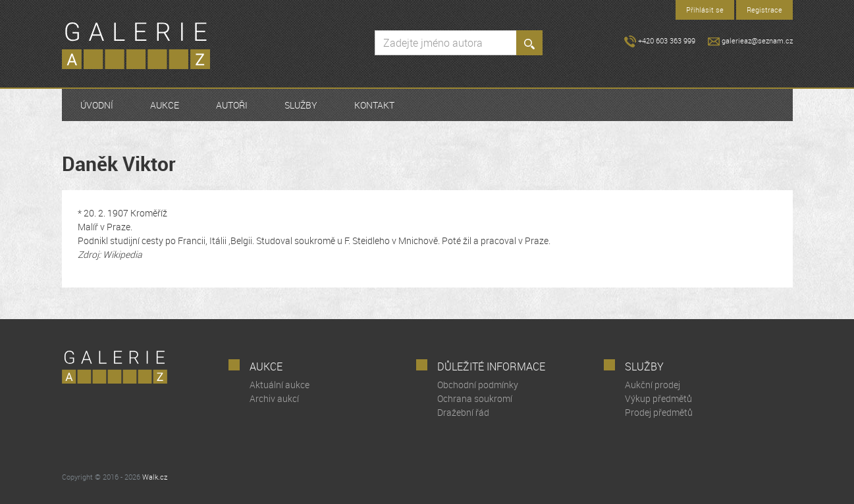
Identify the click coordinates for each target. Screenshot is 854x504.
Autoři (232, 105)
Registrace (764, 10)
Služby (301, 105)
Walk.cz (155, 477)
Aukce (165, 105)
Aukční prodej (653, 385)
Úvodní (97, 105)
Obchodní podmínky (478, 385)
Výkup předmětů (658, 398)
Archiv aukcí (274, 398)
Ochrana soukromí (475, 398)
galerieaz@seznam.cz (750, 40)
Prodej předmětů (659, 412)
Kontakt (374, 105)
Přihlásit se (705, 10)
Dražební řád (463, 412)
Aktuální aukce (280, 385)
